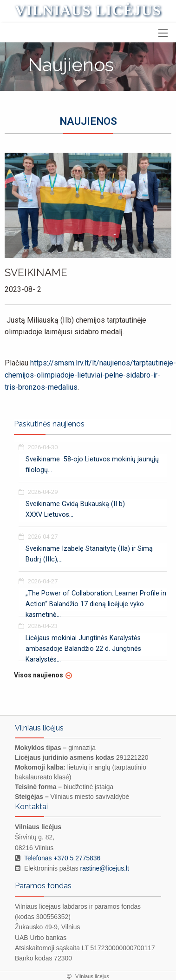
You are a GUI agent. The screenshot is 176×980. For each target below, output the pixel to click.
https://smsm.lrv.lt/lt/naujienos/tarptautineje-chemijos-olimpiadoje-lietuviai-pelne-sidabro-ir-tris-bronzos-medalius (90, 375)
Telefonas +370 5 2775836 (62, 858)
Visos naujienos (39, 675)
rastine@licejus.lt (105, 868)
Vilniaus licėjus (88, 10)
